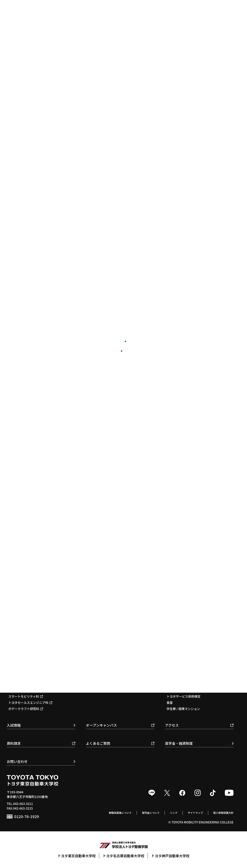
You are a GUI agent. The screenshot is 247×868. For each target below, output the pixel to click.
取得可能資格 (97, 690)
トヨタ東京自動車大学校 (77, 856)
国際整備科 (18, 690)
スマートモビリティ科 (26, 696)
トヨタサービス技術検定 (184, 696)
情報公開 (173, 652)
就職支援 (96, 684)
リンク (165, 812)
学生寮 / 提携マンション (183, 709)
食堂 (170, 703)
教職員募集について (105, 812)
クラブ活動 (174, 684)
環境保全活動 (176, 646)
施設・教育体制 (177, 640)
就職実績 (94, 678)
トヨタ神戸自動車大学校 (170, 856)
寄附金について (140, 812)
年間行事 (173, 678)
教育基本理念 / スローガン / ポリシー (192, 621)
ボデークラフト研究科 (26, 709)
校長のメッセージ (179, 627)
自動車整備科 (19, 684)
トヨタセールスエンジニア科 (30, 703)
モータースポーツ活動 (182, 690)
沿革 (170, 633)
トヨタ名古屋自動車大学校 (123, 856)
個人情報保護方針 (221, 812)
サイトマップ (189, 812)
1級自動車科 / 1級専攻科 (27, 678)
